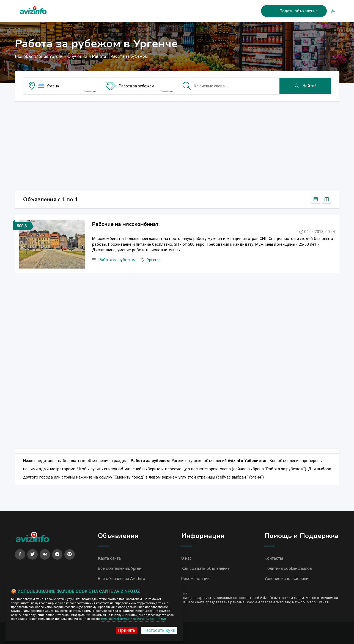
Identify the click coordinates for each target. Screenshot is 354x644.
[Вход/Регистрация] (331, 11)
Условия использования (287, 579)
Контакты (274, 558)
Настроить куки (159, 630)
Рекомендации (195, 579)
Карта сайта (109, 558)
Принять (127, 630)
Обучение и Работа (87, 56)
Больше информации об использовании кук (134, 619)
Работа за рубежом (137, 86)
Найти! (305, 86)
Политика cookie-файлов (288, 568)
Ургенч (53, 86)
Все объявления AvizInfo (122, 579)
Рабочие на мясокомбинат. (126, 224)
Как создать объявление (205, 568)
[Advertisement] (177, 144)
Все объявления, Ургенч (121, 568)
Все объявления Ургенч (39, 56)
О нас (186, 558)
